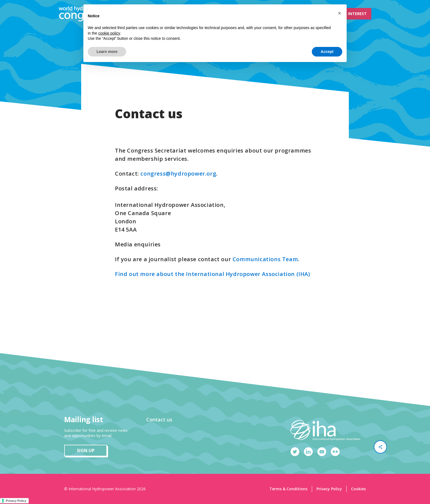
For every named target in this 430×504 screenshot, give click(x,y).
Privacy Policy (329, 489)
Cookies (358, 489)
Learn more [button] (107, 52)
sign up (86, 450)
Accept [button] (327, 52)
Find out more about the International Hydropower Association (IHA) (213, 274)
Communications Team (265, 259)
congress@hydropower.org (178, 174)
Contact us (159, 419)
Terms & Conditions (288, 489)
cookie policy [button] (109, 33)
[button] (340, 13)
